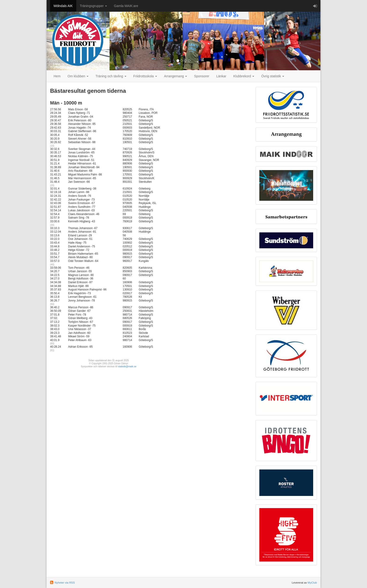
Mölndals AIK (63, 6)
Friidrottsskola (145, 76)
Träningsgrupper (93, 6)
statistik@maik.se (127, 367)
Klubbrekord (244, 76)
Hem (57, 76)
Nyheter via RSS (65, 582)
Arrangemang (176, 76)
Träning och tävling (111, 76)
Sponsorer (202, 76)
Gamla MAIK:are (126, 6)
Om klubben (78, 76)
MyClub (312, 582)
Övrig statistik (273, 76)
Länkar (221, 76)
